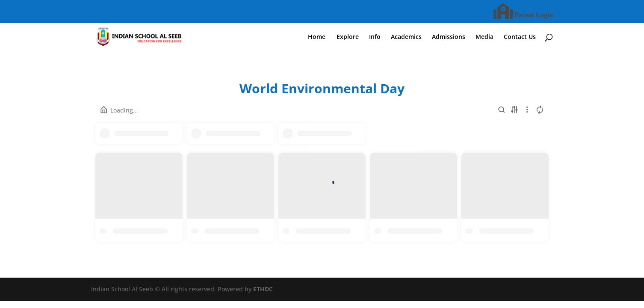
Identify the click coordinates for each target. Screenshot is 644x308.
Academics (406, 37)
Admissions (449, 37)
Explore (348, 37)
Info (375, 37)
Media (484, 37)
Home (317, 37)
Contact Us (520, 37)
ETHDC (263, 289)
